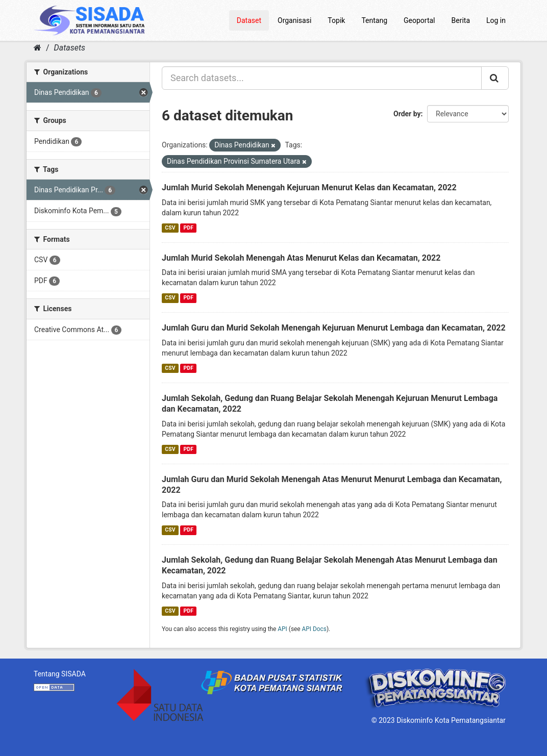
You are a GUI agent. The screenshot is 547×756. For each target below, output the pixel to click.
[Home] (38, 48)
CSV (170, 228)
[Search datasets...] (322, 78)
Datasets (70, 48)
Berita (461, 20)
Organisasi (294, 20)
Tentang (374, 20)
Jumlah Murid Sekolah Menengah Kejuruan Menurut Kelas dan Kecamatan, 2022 (309, 187)
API (282, 629)
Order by (407, 114)
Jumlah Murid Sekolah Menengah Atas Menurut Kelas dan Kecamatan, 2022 (301, 258)
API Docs (314, 629)
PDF (189, 228)
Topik (336, 20)
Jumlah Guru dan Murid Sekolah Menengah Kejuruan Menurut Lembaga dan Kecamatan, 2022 (334, 328)
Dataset (249, 20)
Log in (496, 20)
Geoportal (419, 20)
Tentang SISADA (60, 674)
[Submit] (495, 78)
